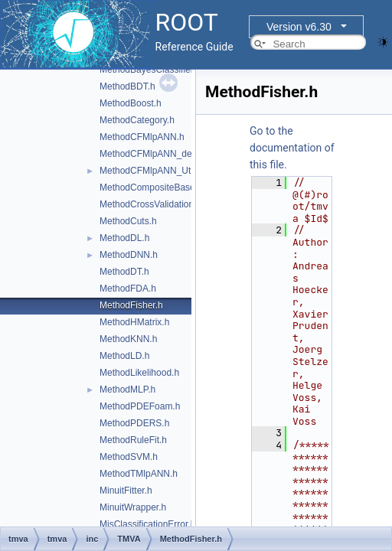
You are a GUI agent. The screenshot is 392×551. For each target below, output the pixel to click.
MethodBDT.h (127, 86)
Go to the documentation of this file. (292, 148)
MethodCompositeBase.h (151, 187)
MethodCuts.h (128, 221)
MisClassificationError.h (147, 524)
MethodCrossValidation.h (150, 204)
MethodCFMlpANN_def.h (151, 154)
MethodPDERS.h (134, 423)
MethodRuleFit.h (133, 440)
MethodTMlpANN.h (139, 474)
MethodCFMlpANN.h (142, 137)
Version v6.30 (299, 27)
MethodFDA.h (128, 289)
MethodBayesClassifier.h (150, 70)
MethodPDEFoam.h (140, 406)
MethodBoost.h (131, 103)
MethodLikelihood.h (139, 373)
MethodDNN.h (129, 255)
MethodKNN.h (128, 339)
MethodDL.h (124, 238)
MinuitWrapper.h (133, 507)
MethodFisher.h (131, 305)
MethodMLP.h (127, 390)
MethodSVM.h (129, 457)
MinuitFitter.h (126, 491)
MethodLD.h (124, 356)
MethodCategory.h (137, 120)
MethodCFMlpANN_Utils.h (154, 171)
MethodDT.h (124, 272)
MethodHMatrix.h (134, 322)
